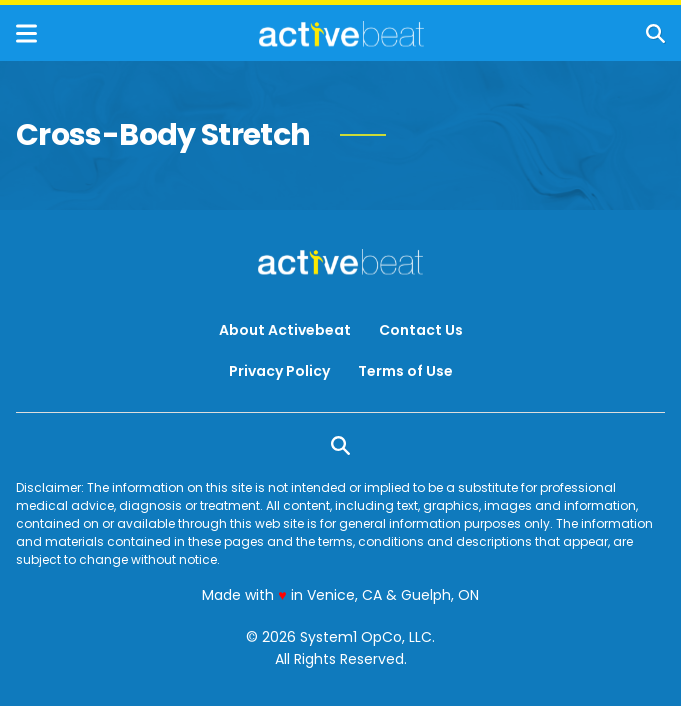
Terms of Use (405, 371)
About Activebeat (285, 330)
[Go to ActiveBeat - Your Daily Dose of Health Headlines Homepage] (341, 34)
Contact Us (421, 330)
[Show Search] (655, 33)
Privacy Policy (279, 371)
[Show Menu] (26, 33)
